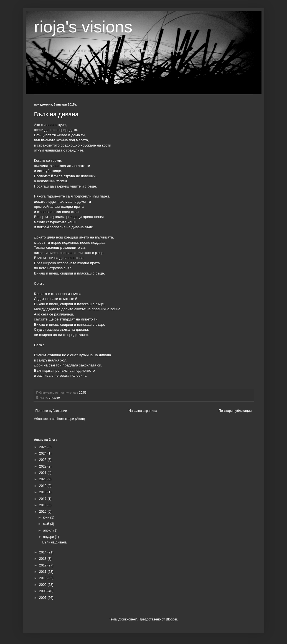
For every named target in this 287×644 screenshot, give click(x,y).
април (48, 530)
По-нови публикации (51, 411)
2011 (43, 572)
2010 (43, 578)
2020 (43, 479)
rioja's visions (83, 27)
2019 (43, 486)
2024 (43, 453)
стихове (54, 397)
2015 (43, 512)
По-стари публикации (235, 411)
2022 (43, 466)
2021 (43, 473)
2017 (43, 499)
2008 (43, 591)
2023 (43, 460)
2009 (43, 585)
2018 (43, 492)
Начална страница (143, 411)
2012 (43, 565)
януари (49, 537)
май (46, 524)
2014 (43, 552)
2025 (43, 447)
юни (47, 517)
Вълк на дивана (56, 114)
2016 (43, 505)
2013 (43, 559)
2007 (43, 598)
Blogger (172, 619)
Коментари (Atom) (71, 419)
